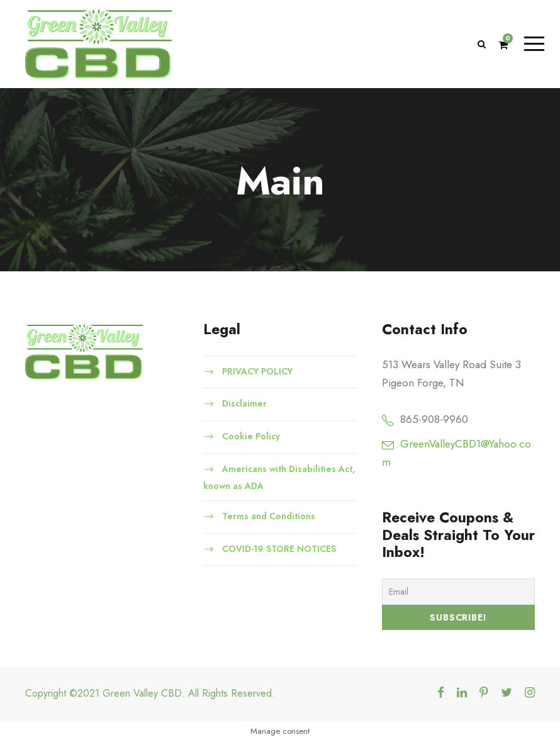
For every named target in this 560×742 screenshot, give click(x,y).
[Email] (458, 592)
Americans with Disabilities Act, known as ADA (279, 477)
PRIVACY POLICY (257, 371)
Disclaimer (244, 403)
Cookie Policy (251, 436)
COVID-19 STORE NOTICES (279, 548)
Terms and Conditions (269, 516)
